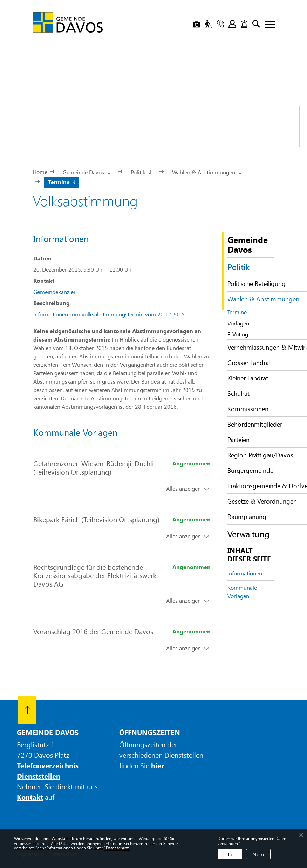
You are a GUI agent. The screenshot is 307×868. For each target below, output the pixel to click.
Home (40, 172)
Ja (230, 854)
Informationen (245, 573)
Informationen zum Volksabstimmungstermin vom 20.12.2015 (109, 314)
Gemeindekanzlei (54, 292)
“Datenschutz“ (117, 848)
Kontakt (30, 797)
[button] (86, 171)
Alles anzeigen (183, 488)
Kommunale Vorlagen (242, 592)
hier (158, 765)
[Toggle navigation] (267, 25)
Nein (258, 854)
